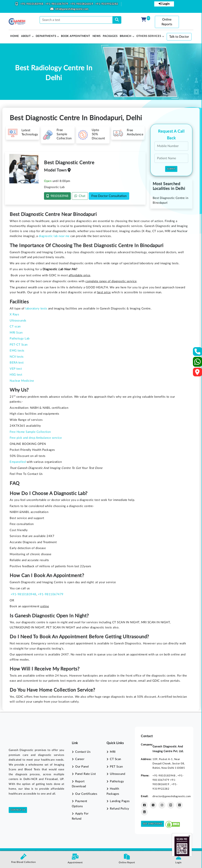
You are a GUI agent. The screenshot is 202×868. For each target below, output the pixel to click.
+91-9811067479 (57, 4)
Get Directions (152, 824)
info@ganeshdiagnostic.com (72, 9)
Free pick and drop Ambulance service (36, 438)
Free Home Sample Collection (30, 432)
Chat (80, 196)
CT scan (15, 327)
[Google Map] (197, 373)
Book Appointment (76, 36)
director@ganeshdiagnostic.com (172, 796)
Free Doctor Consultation (109, 196)
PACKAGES (110, 36)
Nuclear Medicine (22, 381)
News (97, 36)
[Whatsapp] (198, 363)
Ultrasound (117, 774)
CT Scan (115, 759)
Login (164, 4)
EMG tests (17, 351)
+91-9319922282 (107, 4)
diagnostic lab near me (54, 236)
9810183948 (57, 196)
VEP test (16, 369)
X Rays (14, 314)
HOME (14, 36)
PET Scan (116, 767)
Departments (46, 36)
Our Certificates (86, 794)
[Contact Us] (198, 353)
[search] (117, 20)
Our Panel (82, 767)
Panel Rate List (86, 774)
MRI (113, 752)
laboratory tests (36, 309)
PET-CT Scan (19, 345)
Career (80, 759)
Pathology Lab (20, 339)
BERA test (17, 363)
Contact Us (18, 810)
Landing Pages (120, 801)
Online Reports (167, 22)
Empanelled (18, 462)
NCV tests (17, 357)
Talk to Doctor (179, 37)
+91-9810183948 (32, 4)
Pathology (117, 781)
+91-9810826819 (82, 4)
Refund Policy (120, 809)
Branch (126, 36)
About (26, 36)
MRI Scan (16, 333)
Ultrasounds (18, 321)
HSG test (16, 375)
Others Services (149, 36)
